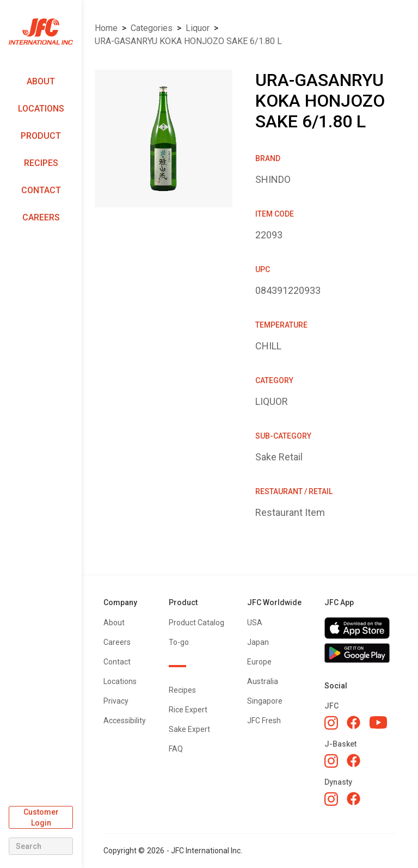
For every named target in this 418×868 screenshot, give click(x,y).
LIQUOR (198, 28)
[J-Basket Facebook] (354, 761)
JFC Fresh (264, 721)
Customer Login (41, 817)
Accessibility (125, 721)
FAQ (176, 749)
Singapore (265, 701)
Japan (258, 642)
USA (255, 623)
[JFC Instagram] (331, 723)
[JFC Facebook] (354, 722)
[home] (41, 32)
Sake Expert (189, 729)
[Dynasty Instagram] (331, 799)
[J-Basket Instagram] (331, 761)
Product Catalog (196, 623)
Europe (259, 662)
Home (106, 28)
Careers (41, 217)
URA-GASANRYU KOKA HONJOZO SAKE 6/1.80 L (188, 41)
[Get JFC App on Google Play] (360, 653)
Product (41, 136)
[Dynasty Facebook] (354, 799)
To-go (179, 642)
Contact (41, 190)
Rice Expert (188, 710)
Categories (152, 28)
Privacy (116, 701)
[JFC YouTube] (378, 722)
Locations (41, 109)
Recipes (41, 163)
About (41, 81)
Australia (263, 681)
